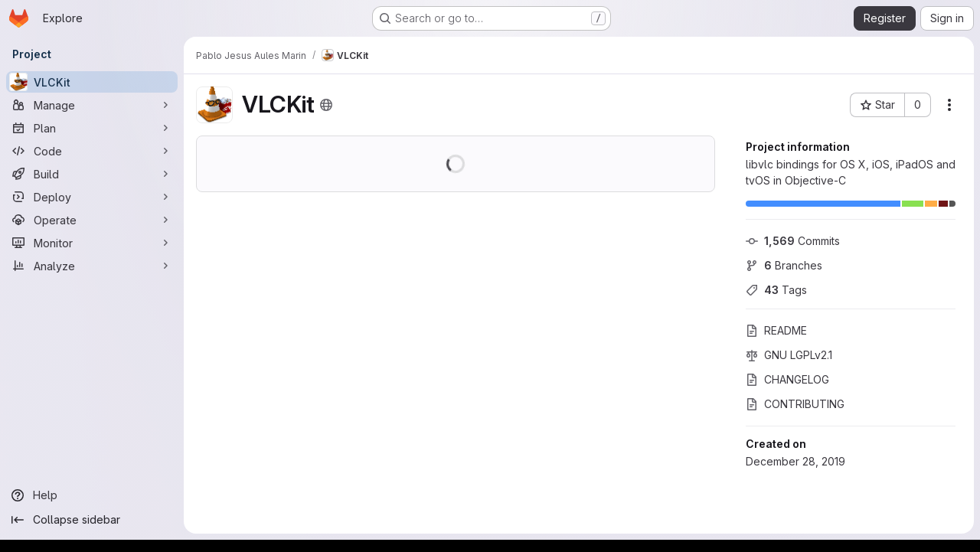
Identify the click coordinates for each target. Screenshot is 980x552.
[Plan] (92, 128)
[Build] (92, 174)
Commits (793, 241)
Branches (784, 265)
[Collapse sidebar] (92, 520)
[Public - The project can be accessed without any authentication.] (326, 105)
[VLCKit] (92, 82)
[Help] (92, 495)
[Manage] (92, 105)
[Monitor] (92, 243)
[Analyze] (92, 266)
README (776, 330)
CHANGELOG (787, 379)
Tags (776, 290)
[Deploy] (92, 197)
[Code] (92, 151)
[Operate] (92, 220)
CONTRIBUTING (795, 404)
